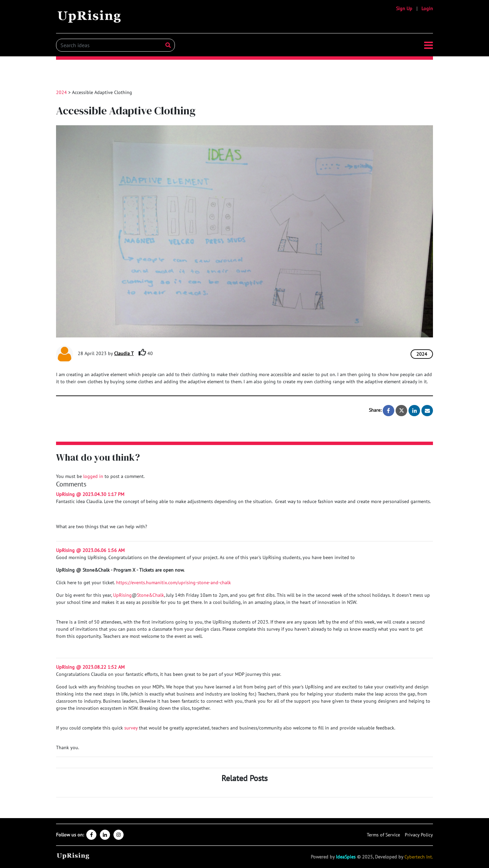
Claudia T (124, 353)
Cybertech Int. (419, 857)
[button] (429, 45)
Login (427, 8)
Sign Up (404, 8)
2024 (61, 92)
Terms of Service (383, 835)
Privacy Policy (419, 835)
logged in (93, 476)
